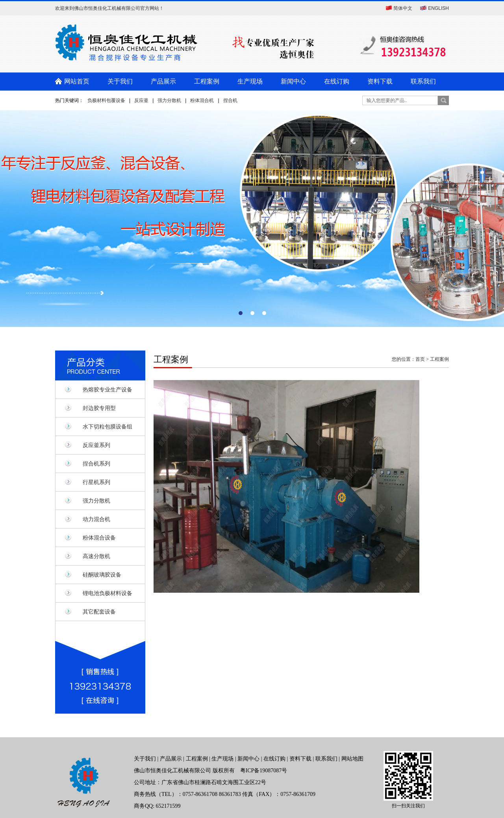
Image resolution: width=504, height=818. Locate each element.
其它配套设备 (99, 612)
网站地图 (352, 759)
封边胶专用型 (99, 408)
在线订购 (337, 81)
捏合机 (230, 100)
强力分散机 (169, 100)
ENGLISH (438, 8)
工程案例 (207, 81)
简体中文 (403, 8)
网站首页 (77, 81)
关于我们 (120, 81)
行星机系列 (96, 482)
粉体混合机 (202, 100)
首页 (420, 359)
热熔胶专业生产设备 (107, 390)
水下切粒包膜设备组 (107, 427)
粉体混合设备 (99, 538)
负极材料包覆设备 (106, 100)
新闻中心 (293, 81)
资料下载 (380, 81)
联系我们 (423, 81)
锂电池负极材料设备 (107, 593)
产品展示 (163, 81)
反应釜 (141, 100)
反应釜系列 (96, 445)
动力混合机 (96, 519)
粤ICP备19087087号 (264, 771)
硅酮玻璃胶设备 (102, 575)
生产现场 (250, 81)
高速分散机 (96, 556)
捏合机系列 (96, 464)
